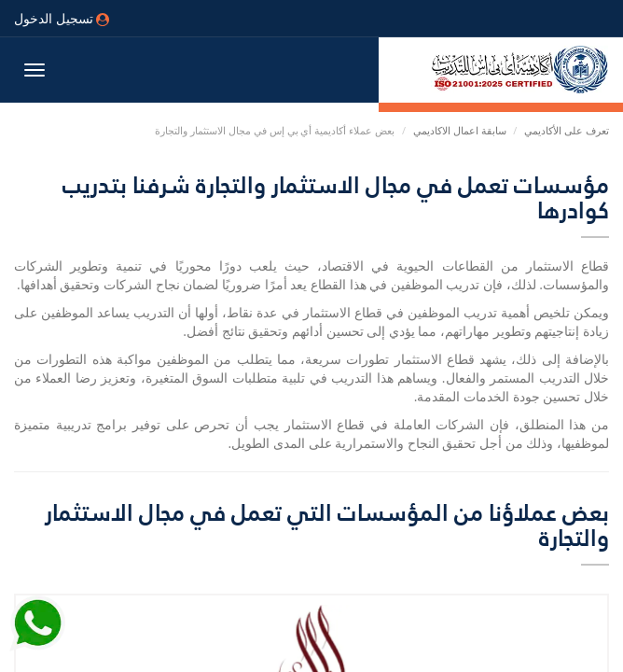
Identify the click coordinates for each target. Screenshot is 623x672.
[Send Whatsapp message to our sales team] (37, 624)
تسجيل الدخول (62, 18)
